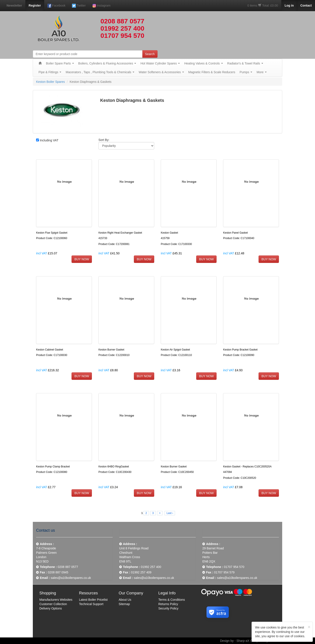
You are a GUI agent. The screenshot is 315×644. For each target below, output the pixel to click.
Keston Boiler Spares (51, 82)
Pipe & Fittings (50, 72)
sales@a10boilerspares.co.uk (71, 578)
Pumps (246, 72)
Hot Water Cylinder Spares (160, 63)
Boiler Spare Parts (60, 63)
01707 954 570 (122, 36)
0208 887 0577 (122, 21)
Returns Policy (168, 604)
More (262, 72)
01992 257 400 (122, 28)
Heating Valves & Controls (203, 63)
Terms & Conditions (172, 600)
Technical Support (91, 604)
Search (150, 54)
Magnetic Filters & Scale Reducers (212, 72)
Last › (170, 513)
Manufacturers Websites (56, 600)
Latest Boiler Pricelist (93, 600)
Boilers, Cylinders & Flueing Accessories (107, 63)
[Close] (309, 627)
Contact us (45, 530)
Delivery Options (51, 608)
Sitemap (124, 604)
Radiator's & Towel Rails (245, 63)
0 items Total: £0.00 (263, 5)
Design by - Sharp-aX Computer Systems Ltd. (251, 641)
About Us (125, 600)
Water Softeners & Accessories (161, 72)
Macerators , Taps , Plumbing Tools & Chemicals (100, 72)
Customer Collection (53, 604)
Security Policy (168, 608)
